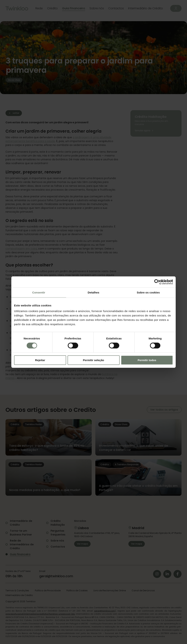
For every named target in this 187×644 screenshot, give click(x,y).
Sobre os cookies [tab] (148, 292)
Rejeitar (40, 360)
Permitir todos (147, 360)
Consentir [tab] (39, 292)
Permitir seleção (93, 360)
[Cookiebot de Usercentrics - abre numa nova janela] (157, 282)
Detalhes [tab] (93, 292)
